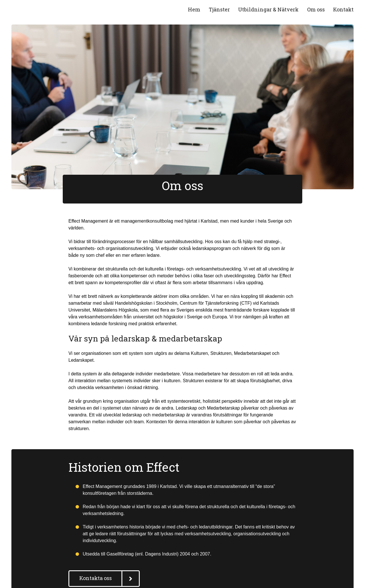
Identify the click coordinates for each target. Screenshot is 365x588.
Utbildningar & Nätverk (268, 9)
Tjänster (219, 9)
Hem (194, 9)
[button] (104, 579)
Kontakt (343, 9)
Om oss (316, 9)
